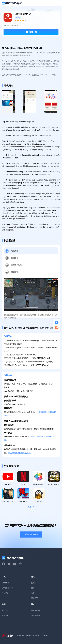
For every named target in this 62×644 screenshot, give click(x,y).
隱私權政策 (35, 610)
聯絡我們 (6, 610)
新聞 (33, 583)
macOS (5, 593)
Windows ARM (8, 588)
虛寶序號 (35, 598)
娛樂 (18, 18)
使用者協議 (35, 615)
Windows (6, 583)
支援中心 (6, 615)
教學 (33, 588)
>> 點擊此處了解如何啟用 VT (19, 453)
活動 (33, 593)
